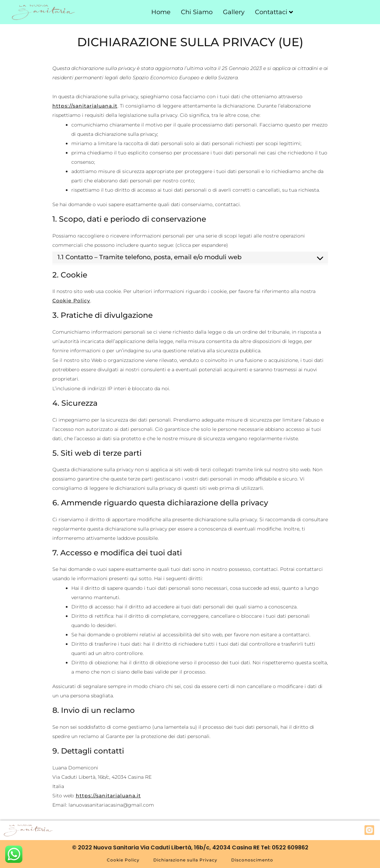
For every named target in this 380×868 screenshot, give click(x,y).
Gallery (234, 12)
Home (161, 12)
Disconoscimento (252, 860)
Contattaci (274, 12)
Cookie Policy (71, 301)
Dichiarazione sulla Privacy (185, 860)
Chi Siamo (197, 12)
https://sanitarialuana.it (85, 106)
